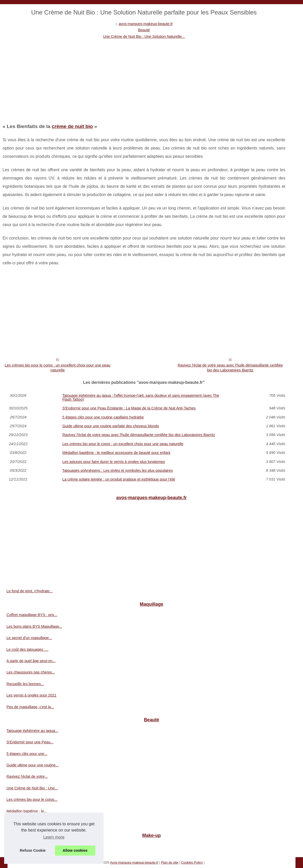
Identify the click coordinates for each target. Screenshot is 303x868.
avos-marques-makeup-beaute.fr (146, 24)
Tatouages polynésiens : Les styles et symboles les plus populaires (118, 470)
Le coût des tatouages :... (27, 649)
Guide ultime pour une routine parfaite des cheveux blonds (111, 426)
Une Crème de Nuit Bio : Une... (32, 788)
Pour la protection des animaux (32, 846)
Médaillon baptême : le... (27, 811)
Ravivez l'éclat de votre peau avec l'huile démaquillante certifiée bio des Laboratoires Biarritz (230, 368)
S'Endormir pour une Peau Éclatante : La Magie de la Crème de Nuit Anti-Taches (129, 408)
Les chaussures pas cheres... (31, 672)
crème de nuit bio (72, 126)
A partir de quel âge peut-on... (31, 661)
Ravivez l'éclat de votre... (27, 776)
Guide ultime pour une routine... (33, 765)
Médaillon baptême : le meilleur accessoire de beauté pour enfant (116, 453)
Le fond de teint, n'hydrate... (30, 591)
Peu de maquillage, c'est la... (30, 707)
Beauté (144, 30)
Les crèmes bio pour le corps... (32, 799)
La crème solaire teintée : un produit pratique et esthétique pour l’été (119, 479)
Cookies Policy (192, 862)
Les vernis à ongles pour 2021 (31, 695)
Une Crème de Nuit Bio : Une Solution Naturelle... (144, 36)
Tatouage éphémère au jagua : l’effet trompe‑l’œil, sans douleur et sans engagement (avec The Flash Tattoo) (141, 397)
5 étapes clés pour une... (27, 754)
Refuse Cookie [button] (33, 850)
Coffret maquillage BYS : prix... (32, 615)
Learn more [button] (54, 837)
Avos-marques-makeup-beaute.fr (134, 862)
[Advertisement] (144, 78)
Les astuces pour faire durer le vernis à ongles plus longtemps (114, 462)
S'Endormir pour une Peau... (30, 742)
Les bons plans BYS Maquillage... (34, 626)
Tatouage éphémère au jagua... (32, 731)
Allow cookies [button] (75, 850)
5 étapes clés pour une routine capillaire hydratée (103, 417)
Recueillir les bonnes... (25, 684)
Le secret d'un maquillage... (29, 638)
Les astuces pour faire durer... (31, 822)
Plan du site (170, 862)
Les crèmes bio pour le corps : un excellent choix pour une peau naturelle (57, 368)
